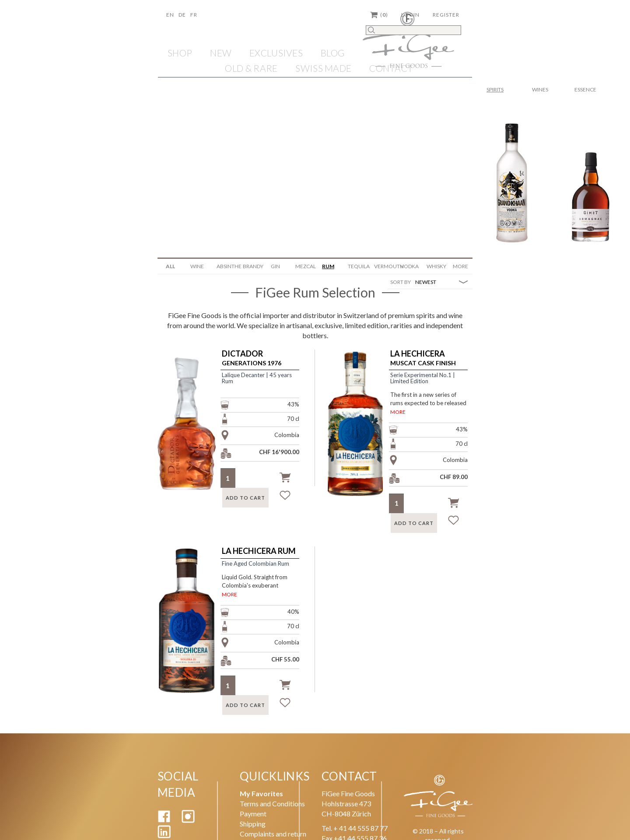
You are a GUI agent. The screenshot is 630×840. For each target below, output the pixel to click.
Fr (194, 15)
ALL (170, 266)
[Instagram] (188, 820)
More (460, 266)
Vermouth (384, 266)
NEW (221, 53)
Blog (333, 53)
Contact (391, 68)
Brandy (253, 266)
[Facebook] (164, 820)
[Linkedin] (164, 835)
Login (410, 15)
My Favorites (261, 793)
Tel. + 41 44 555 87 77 (355, 828)
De (182, 15)
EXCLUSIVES (276, 53)
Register (446, 15)
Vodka (409, 266)
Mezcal (305, 266)
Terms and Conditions (272, 803)
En (170, 15)
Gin (275, 266)
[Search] (413, 30)
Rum (328, 266)
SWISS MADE (323, 68)
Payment (253, 814)
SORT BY (401, 282)
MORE (398, 412)
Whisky (436, 266)
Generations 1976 (252, 358)
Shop (180, 53)
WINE (197, 266)
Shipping (253, 824)
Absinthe (226, 266)
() (379, 15)
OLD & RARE (251, 68)
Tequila (358, 266)
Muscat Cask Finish (423, 358)
